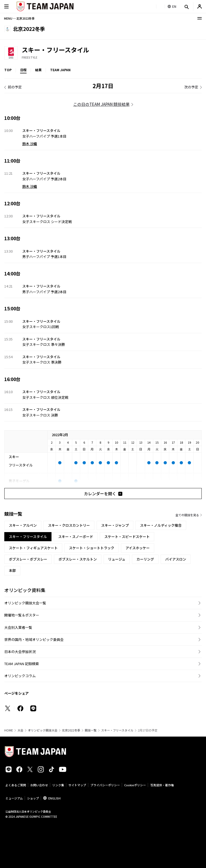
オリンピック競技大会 (43, 730)
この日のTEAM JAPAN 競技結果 (101, 104)
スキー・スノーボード (76, 537)
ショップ (33, 798)
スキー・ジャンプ (115, 525)
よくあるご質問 (16, 785)
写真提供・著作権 (162, 785)
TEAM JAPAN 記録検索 (22, 664)
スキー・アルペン (23, 525)
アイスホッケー (138, 548)
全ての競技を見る (187, 515)
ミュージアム (14, 798)
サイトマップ (77, 785)
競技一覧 (91, 730)
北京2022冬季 (71, 730)
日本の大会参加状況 (20, 652)
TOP (8, 70)
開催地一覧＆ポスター (22, 615)
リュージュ (117, 559)
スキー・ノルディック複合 (161, 525)
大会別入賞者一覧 (18, 627)
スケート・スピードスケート (127, 537)
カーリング (145, 559)
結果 (38, 70)
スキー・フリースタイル (117, 730)
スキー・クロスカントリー (69, 525)
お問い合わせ (39, 785)
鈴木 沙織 (30, 144)
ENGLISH (54, 798)
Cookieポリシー (135, 785)
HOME (9, 730)
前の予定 (15, 87)
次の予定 (191, 87)
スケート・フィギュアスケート (33, 548)
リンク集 (58, 785)
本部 (12, 570)
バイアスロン (176, 559)
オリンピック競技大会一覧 (25, 603)
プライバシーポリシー (105, 785)
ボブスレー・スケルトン (78, 559)
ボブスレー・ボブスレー (28, 559)
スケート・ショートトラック (92, 548)
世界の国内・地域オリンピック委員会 (34, 639)
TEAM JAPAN (60, 70)
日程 (23, 70)
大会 (20, 730)
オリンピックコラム (20, 676)
